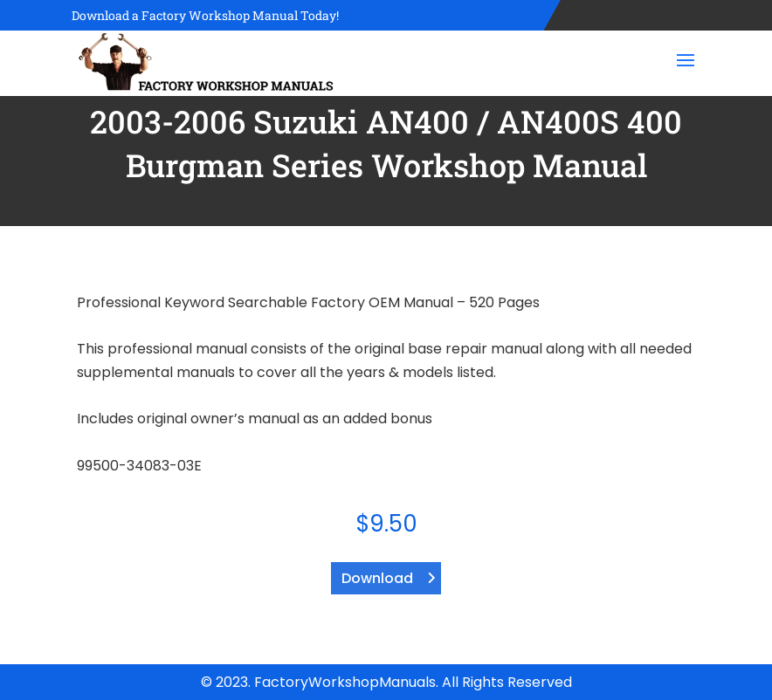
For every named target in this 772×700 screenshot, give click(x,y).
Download (377, 578)
